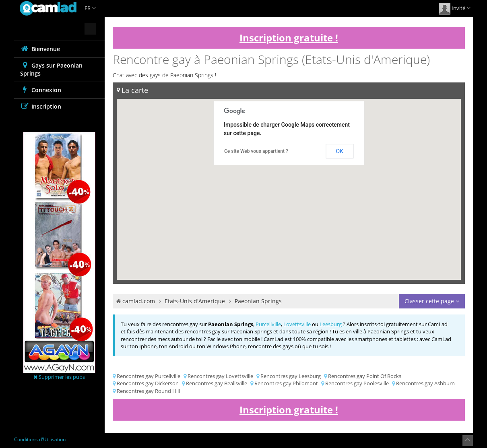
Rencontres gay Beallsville (217, 383)
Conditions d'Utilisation (40, 439)
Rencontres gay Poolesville (357, 383)
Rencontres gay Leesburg (291, 376)
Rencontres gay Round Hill (148, 391)
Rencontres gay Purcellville (149, 376)
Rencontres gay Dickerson (148, 383)
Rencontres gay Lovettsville (220, 376)
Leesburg (331, 324)
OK (340, 151)
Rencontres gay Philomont (286, 383)
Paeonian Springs (258, 301)
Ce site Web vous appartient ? (256, 151)
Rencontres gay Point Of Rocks (365, 376)
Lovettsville (297, 324)
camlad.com (139, 301)
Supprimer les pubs (59, 377)
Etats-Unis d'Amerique (195, 301)
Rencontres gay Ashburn (425, 383)
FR (90, 8)
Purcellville (268, 324)
